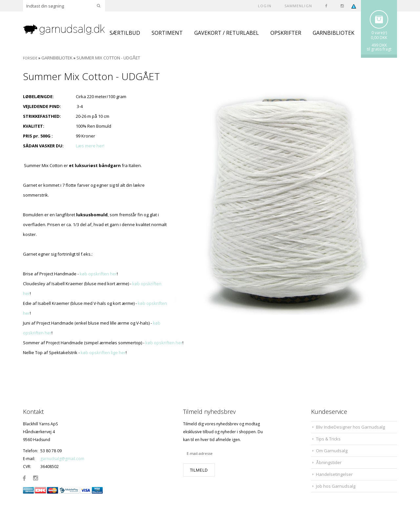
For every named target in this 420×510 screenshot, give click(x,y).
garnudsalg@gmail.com (62, 459)
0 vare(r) (379, 33)
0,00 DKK (379, 38)
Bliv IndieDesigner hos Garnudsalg (350, 427)
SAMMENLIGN (298, 6)
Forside (30, 58)
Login (265, 6)
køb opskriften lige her (103, 352)
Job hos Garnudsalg (336, 486)
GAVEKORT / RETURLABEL (227, 33)
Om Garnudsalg (332, 451)
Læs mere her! (90, 146)
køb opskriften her (98, 274)
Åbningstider (329, 462)
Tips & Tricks (328, 439)
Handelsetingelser (334, 474)
